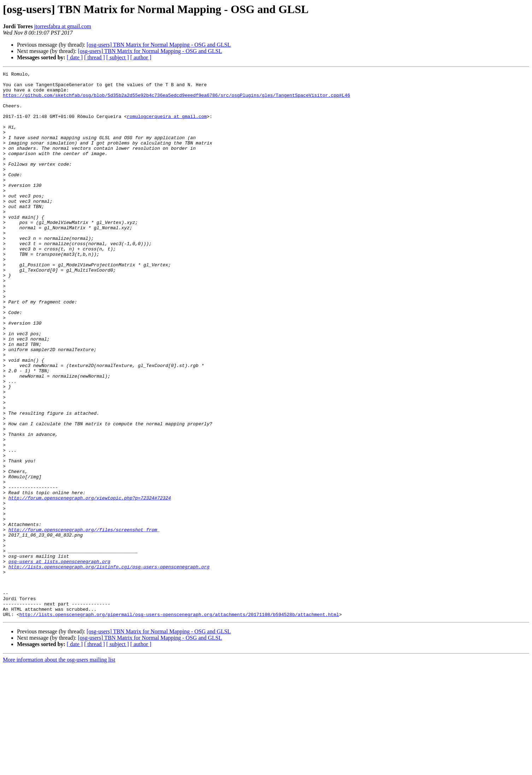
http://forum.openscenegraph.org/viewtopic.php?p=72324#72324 (90, 584)
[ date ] (75, 57)
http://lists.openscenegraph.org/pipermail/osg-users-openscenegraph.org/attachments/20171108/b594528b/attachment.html (179, 723)
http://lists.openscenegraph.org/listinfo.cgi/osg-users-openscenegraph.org (109, 666)
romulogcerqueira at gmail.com (167, 126)
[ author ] (141, 57)
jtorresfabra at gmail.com (63, 26)
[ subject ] (118, 57)
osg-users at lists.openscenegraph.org (60, 660)
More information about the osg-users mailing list (59, 769)
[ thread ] (94, 57)
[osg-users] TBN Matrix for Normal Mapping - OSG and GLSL (159, 45)
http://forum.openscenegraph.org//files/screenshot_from (83, 622)
